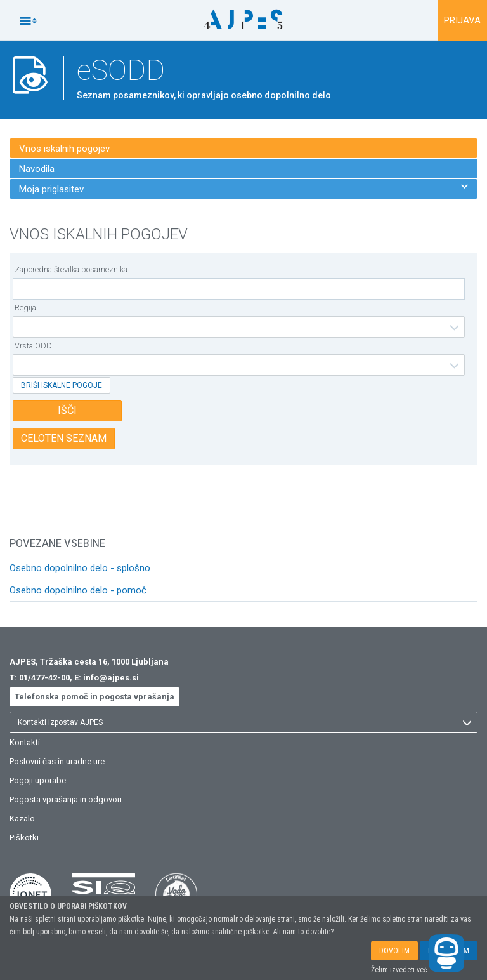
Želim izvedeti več (399, 970)
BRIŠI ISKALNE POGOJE (62, 385)
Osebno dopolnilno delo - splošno (80, 568)
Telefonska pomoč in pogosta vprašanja (94, 697)
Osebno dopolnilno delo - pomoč (78, 590)
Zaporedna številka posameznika (71, 269)
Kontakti (25, 742)
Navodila (37, 169)
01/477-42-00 (44, 678)
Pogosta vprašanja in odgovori (66, 799)
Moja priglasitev (243, 189)
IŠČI (67, 410)
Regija (25, 308)
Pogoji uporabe (38, 780)
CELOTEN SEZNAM (64, 438)
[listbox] (239, 327)
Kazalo (22, 818)
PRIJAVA (462, 20)
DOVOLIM (394, 951)
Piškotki (24, 838)
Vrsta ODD (33, 346)
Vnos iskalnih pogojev (64, 149)
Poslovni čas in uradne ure (57, 761)
